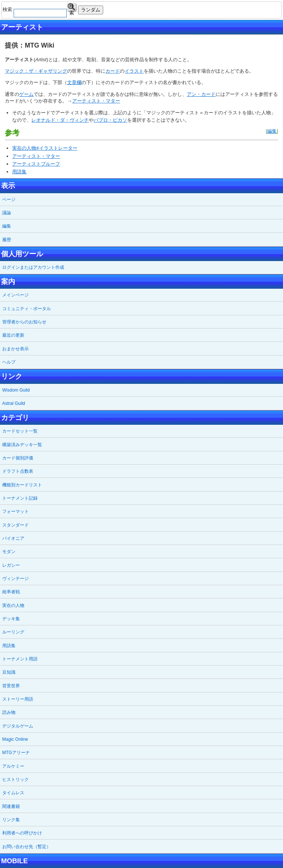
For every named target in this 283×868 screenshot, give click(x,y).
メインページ (15, 295)
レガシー (11, 565)
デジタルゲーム (18, 726)
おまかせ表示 (15, 349)
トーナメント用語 (20, 659)
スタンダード (15, 525)
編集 (272, 131)
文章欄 (74, 82)
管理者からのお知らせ (24, 322)
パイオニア (13, 538)
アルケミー (13, 766)
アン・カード (201, 94)
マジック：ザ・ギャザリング (36, 71)
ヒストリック (15, 780)
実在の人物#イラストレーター (45, 148)
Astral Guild (14, 403)
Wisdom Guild (16, 390)
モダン (9, 552)
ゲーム (26, 94)
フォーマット (15, 511)
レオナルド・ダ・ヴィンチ (60, 120)
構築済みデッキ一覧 (22, 445)
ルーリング (13, 632)
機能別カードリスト (22, 485)
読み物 (9, 712)
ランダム (91, 10)
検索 (72, 8)
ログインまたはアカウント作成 (33, 267)
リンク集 (11, 820)
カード (113, 71)
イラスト (134, 71)
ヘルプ (9, 362)
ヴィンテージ (15, 579)
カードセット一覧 (20, 431)
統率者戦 (11, 592)
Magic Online (15, 739)
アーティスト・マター (96, 101)
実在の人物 (13, 605)
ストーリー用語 (18, 699)
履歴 (7, 240)
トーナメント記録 (20, 498)
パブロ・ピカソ (110, 120)
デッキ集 (11, 619)
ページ (9, 199)
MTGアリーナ (16, 753)
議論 (7, 213)
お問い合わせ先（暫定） (27, 847)
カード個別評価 (18, 458)
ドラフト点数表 (18, 471)
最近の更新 (13, 335)
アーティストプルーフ (36, 164)
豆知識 (9, 672)
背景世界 (11, 686)
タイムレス (13, 793)
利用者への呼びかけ (22, 833)
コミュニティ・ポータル (27, 309)
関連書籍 (11, 806)
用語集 (19, 172)
